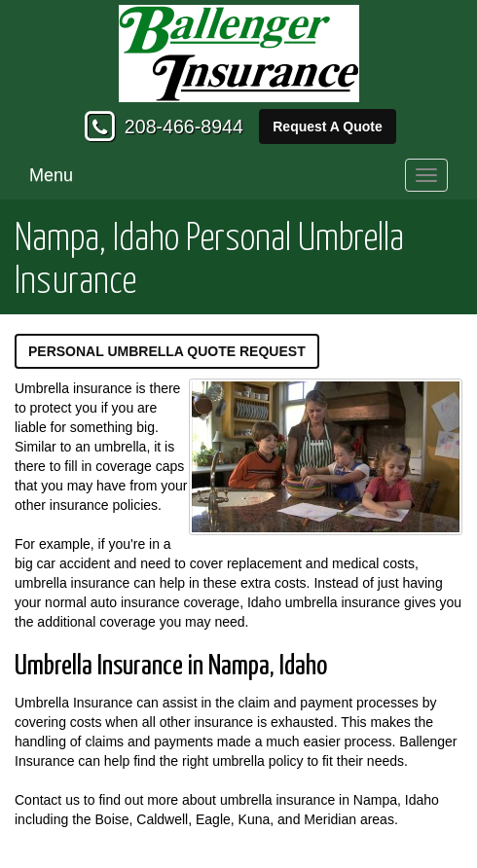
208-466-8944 (184, 127)
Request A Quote (328, 127)
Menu (51, 175)
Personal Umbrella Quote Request (167, 351)
